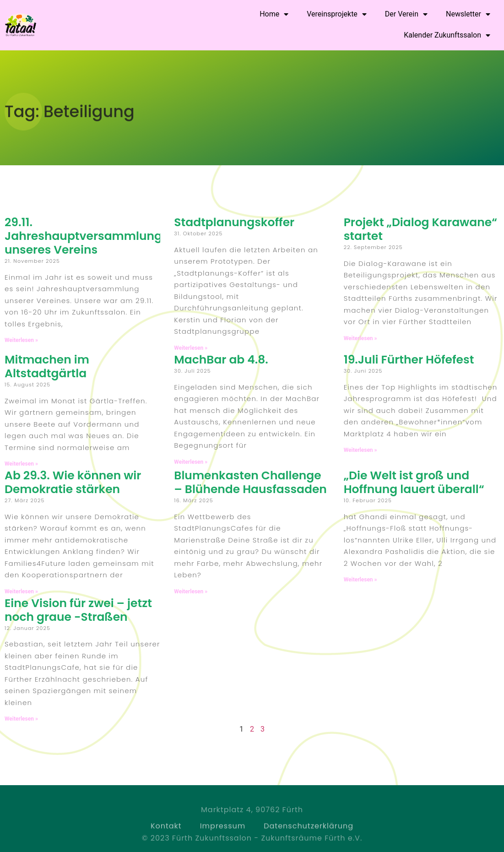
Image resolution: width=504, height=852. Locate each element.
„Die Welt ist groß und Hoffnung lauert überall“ (414, 482)
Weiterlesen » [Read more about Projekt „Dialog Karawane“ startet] (360, 338)
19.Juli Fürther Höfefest (409, 360)
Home (274, 14)
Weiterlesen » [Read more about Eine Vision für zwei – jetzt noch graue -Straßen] (21, 719)
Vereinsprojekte (337, 14)
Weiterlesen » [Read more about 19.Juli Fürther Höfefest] (360, 450)
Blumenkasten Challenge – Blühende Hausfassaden (250, 482)
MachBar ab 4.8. (221, 360)
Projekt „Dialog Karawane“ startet (420, 229)
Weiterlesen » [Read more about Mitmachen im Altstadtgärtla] (21, 464)
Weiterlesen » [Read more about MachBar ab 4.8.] (191, 462)
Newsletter (468, 14)
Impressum (223, 833)
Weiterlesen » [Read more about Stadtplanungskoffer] (191, 348)
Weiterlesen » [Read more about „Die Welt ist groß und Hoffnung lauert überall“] (360, 580)
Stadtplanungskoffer (234, 222)
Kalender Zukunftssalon (447, 35)
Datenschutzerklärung (309, 833)
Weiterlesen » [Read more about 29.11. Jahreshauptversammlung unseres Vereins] (21, 340)
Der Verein (406, 14)
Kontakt (166, 833)
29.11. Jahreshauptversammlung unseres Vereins (83, 236)
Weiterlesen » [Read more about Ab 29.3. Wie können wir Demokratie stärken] (21, 592)
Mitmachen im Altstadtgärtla (47, 366)
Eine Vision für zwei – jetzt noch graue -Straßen (78, 610)
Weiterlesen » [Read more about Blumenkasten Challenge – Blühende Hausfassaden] (191, 592)
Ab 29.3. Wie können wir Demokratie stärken (73, 482)
